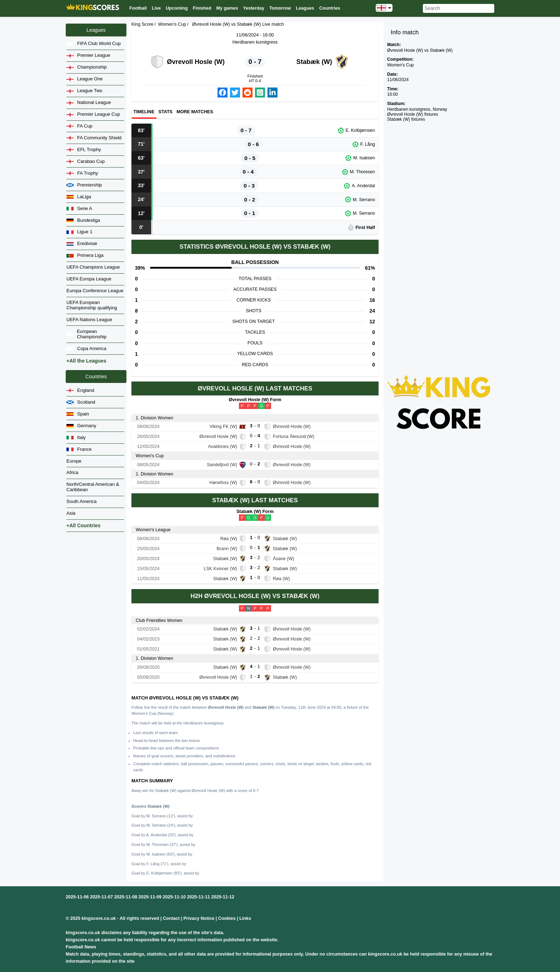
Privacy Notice (199, 918)
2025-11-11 (199, 897)
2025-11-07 (101, 897)
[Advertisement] (439, 236)
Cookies (227, 918)
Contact (171, 918)
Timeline (144, 112)
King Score (142, 24)
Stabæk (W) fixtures (406, 119)
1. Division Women (154, 418)
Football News (81, 947)
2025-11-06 (77, 897)
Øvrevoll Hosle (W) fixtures (413, 114)
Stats (166, 112)
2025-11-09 (150, 897)
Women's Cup (172, 24)
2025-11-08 (126, 897)
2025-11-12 (223, 897)
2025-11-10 (174, 897)
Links (245, 918)
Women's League (153, 530)
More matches (195, 112)
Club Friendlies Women (159, 620)
